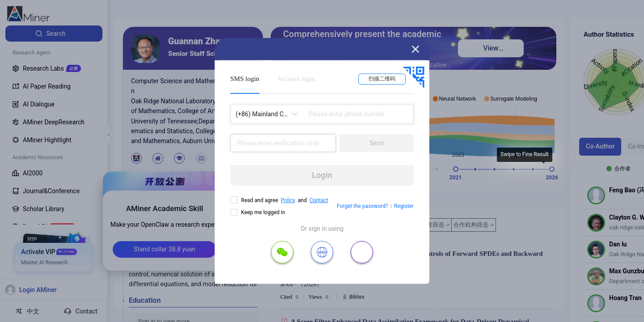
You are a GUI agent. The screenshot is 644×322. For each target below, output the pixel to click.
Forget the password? (362, 206)
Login (322, 175)
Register (404, 206)
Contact (319, 200)
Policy (288, 200)
